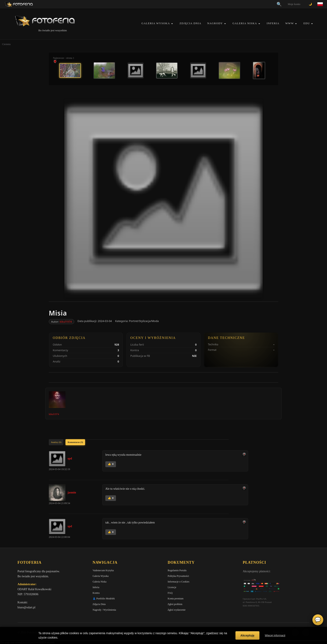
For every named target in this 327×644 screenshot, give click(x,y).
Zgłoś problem (175, 604)
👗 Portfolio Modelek (104, 599)
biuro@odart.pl (26, 607)
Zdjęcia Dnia (191, 23)
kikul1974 (66, 322)
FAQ (170, 593)
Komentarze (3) (75, 442)
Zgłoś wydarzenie (177, 610)
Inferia (273, 23)
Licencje (172, 587)
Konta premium (176, 599)
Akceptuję (247, 635)
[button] (172, 24)
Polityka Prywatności (178, 576)
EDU (307, 23)
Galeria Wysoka (156, 23)
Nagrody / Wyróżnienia (104, 610)
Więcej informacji (275, 635)
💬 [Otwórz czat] (318, 620)
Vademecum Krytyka (103, 570)
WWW (290, 23)
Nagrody (215, 23)
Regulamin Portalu (177, 570)
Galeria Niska (245, 23)
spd (70, 458)
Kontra (96, 593)
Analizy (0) (56, 442)
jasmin (72, 492)
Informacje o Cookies (179, 582)
